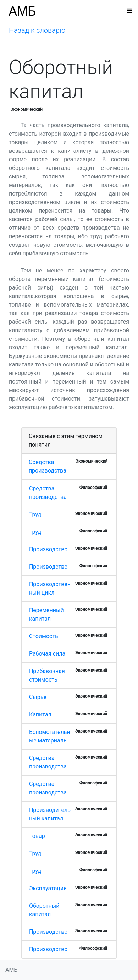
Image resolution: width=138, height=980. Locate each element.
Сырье (38, 697)
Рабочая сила (47, 654)
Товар (37, 836)
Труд (35, 514)
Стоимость (44, 636)
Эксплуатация (48, 888)
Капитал (40, 715)
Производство (48, 549)
